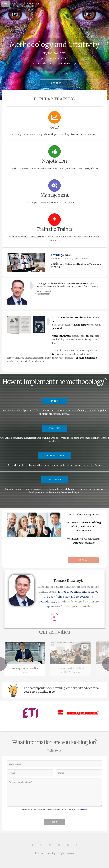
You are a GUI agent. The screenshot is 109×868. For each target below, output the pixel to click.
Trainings (57, 255)
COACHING (54, 428)
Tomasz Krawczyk (43, 292)
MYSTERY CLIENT (54, 456)
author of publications (72, 592)
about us (83, 560)
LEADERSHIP (55, 480)
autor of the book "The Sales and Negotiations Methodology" (68, 597)
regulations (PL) (82, 809)
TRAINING (54, 401)
